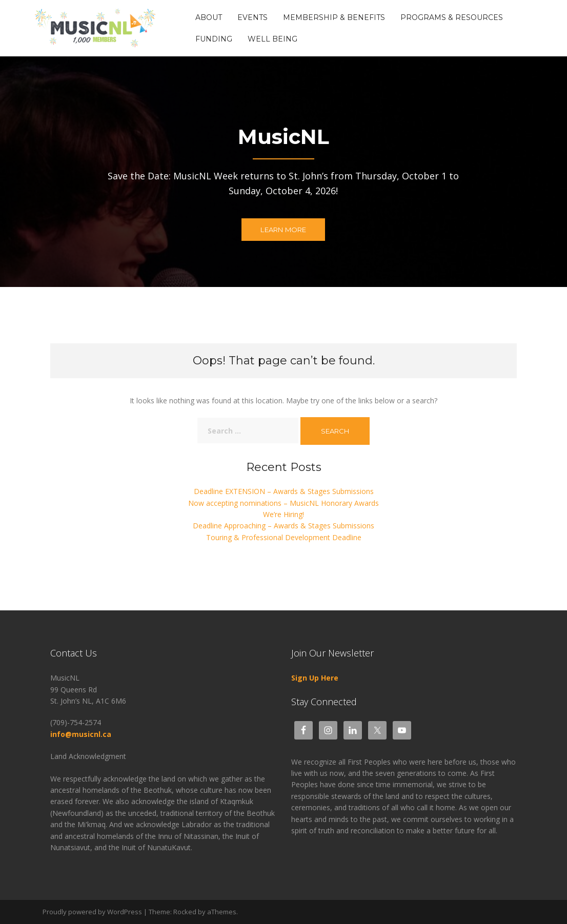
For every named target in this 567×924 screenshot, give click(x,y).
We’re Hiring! (283, 514)
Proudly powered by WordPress (92, 912)
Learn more (283, 230)
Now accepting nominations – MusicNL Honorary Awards (283, 503)
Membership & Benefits (334, 17)
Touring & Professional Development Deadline (284, 537)
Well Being (272, 39)
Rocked (185, 912)
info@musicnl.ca (82, 734)
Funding (214, 39)
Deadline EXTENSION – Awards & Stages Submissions (284, 491)
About (209, 17)
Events (252, 17)
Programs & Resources (452, 17)
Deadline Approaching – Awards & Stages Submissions (283, 526)
